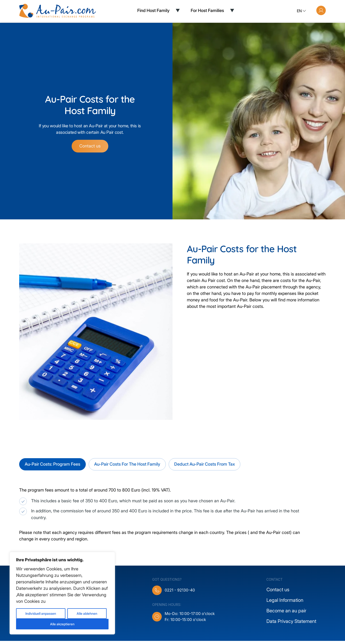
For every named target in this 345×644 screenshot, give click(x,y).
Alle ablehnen (87, 613)
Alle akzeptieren (62, 624)
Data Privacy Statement (291, 624)
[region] (62, 593)
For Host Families (207, 10)
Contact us (90, 149)
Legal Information (285, 603)
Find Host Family (153, 10)
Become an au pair (286, 614)
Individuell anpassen (41, 613)
